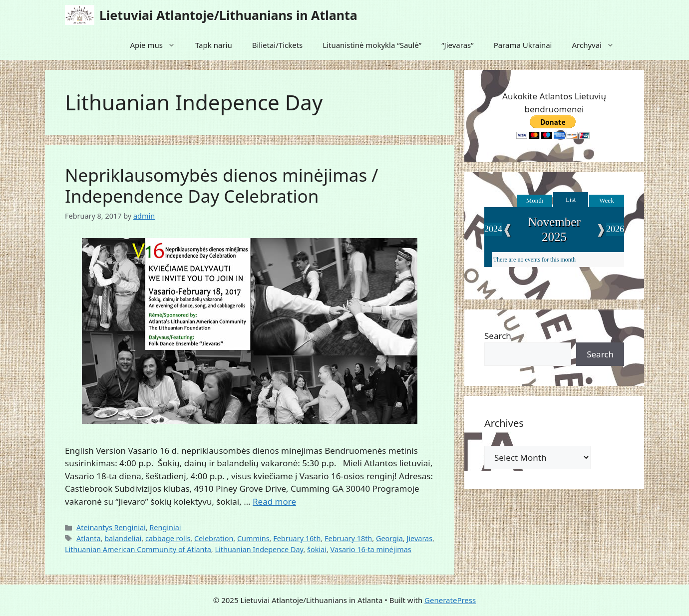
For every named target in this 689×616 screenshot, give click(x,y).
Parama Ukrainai (523, 45)
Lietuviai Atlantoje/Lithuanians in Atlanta (228, 15)
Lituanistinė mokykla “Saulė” (372, 45)
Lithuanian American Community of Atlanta (138, 549)
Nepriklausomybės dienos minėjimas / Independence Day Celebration (221, 185)
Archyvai (598, 45)
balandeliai (123, 538)
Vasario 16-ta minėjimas (371, 549)
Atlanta (89, 538)
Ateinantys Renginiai (111, 527)
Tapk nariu (214, 45)
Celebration (214, 538)
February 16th (297, 538)
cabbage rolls (168, 538)
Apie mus (158, 45)
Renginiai (165, 527)
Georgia (389, 538)
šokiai (317, 549)
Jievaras (419, 538)
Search (498, 336)
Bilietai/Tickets (278, 45)
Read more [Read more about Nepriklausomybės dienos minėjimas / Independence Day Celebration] (274, 501)
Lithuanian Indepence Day (259, 549)
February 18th (348, 538)
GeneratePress (450, 600)
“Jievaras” (457, 45)
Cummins (253, 538)
